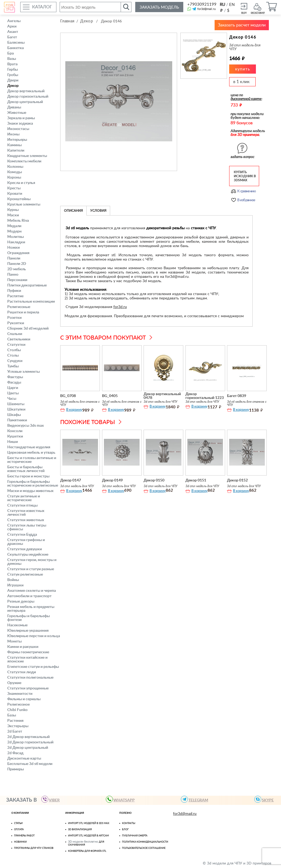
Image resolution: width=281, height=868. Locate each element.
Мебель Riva (18, 221)
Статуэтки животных (26, 520)
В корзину (74, 409)
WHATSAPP (122, 799)
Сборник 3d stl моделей (28, 329)
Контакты (129, 823)
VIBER (52, 799)
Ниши (13, 442)
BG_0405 (110, 395)
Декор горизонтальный (28, 97)
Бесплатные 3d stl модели (30, 764)
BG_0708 (68, 395)
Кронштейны (19, 199)
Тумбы (13, 366)
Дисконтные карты (24, 758)
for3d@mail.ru (206, 9)
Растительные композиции (31, 302)
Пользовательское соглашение (144, 848)
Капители (16, 151)
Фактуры (15, 377)
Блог (125, 830)
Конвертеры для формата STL (87, 851)
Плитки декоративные (27, 285)
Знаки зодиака (20, 124)
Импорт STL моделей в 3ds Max (89, 823)
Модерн (14, 231)
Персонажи (17, 280)
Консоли (15, 431)
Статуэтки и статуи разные (31, 569)
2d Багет (15, 732)
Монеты (14, 641)
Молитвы (16, 237)
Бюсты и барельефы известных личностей (26, 469)
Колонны (15, 167)
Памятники (17, 420)
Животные (17, 113)
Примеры (16, 769)
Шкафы (14, 415)
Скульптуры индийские (28, 555)
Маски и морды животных (30, 491)
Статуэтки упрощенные (28, 688)
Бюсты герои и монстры (28, 476)
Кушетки (15, 436)
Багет (12, 37)
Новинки (20, 842)
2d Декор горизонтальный (30, 742)
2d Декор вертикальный (28, 737)
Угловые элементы (23, 372)
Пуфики (14, 291)
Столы (13, 356)
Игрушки (15, 585)
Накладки (16, 242)
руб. (221, 10)
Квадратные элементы (27, 156)
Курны (13, 210)
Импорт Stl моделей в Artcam (88, 836)
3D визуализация (80, 830)
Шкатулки (16, 409)
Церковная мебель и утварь (31, 453)
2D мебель (17, 269)
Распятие (15, 296)
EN (232, 5)
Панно (13, 275)
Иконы (13, 134)
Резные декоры (21, 602)
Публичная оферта (135, 836)
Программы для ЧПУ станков (34, 848)
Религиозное (18, 705)
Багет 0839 (237, 395)
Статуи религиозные (25, 575)
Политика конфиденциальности (145, 842)
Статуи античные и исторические (24, 498)
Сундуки (15, 361)
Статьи (18, 823)
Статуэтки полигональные (30, 678)
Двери (13, 80)
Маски (13, 215)
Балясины (16, 43)
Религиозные (19, 307)
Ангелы (14, 21)
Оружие (14, 683)
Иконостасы (18, 129)
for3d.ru (120, 306)
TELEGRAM (196, 799)
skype (266, 799)
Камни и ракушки (23, 647)
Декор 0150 (154, 479)
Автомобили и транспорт (29, 596)
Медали (14, 226)
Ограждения (18, 253)
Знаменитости (20, 694)
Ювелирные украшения (28, 631)
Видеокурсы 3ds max (26, 426)
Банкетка (16, 48)
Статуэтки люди (22, 672)
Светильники (19, 339)
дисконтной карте (246, 98)
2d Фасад (15, 753)
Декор (13, 86)
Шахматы (16, 404)
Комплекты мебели (24, 161)
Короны (14, 177)
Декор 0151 (196, 479)
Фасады (14, 382)
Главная (67, 21)
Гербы (13, 70)
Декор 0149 (112, 479)
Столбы (14, 350)
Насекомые (17, 625)
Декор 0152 (237, 479)
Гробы (13, 75)
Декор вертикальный (26, 91)
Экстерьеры (18, 726)
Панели (14, 258)
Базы (12, 715)
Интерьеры (17, 140)
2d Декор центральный (28, 748)
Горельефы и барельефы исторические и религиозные (33, 484)
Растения (15, 721)
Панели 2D (17, 264)
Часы (12, 399)
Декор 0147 (71, 479)
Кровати (15, 194)
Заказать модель (159, 7)
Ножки (13, 248)
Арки (12, 26)
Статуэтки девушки (25, 549)
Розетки (14, 318)
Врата (12, 64)
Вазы (12, 59)
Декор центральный (25, 102)
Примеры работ (24, 836)
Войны (13, 580)
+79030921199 (202, 4)
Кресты (14, 188)
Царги (13, 388)
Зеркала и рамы (21, 118)
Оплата (19, 830)
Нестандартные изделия (29, 447)
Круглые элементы (24, 204)
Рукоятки (16, 323)
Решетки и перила (23, 312)
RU (222, 5)
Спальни (15, 334)
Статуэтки (16, 345)
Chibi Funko (17, 710)
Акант (13, 32)
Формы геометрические (28, 652)
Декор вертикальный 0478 (162, 395)
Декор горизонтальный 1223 (205, 395)
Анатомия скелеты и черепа (32, 591)
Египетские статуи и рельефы (33, 667)
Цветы (13, 393)
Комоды (15, 172)
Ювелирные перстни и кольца (34, 636)
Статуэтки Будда (22, 535)
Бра (11, 53)
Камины (14, 145)
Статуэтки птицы (22, 505)
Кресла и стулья (21, 183)
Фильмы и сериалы (24, 699)
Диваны (14, 107)
